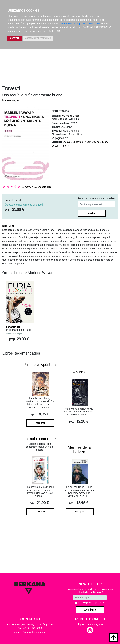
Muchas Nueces (71, 116)
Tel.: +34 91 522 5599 (30, 628)
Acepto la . (91, 603)
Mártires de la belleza (79, 450)
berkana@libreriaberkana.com (30, 632)
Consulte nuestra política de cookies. (80, 24)
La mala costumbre (40, 439)
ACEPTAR (15, 38)
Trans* (64, 146)
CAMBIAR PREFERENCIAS (38, 38)
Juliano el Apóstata (40, 365)
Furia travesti (13, 327)
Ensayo (66, 142)
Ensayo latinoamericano (86, 142)
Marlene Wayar (11, 100)
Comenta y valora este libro (37, 187)
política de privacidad (95, 603)
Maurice (79, 372)
